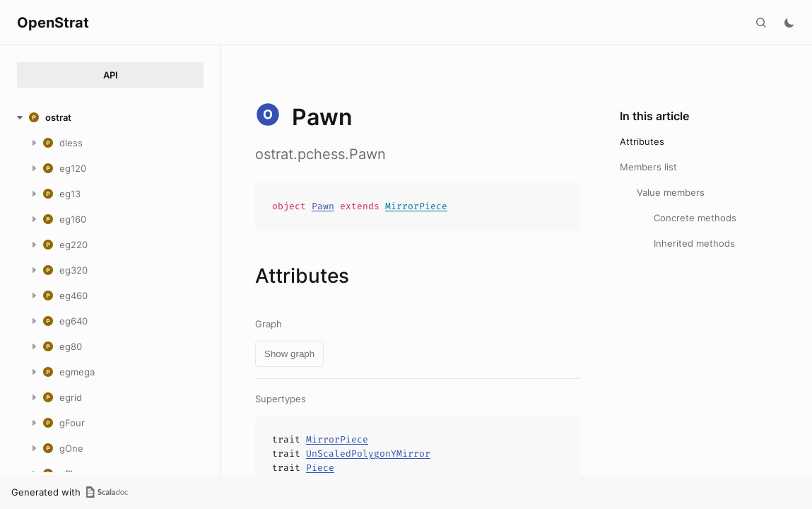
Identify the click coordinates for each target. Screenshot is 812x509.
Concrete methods (695, 218)
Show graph (289, 354)
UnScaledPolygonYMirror (368, 454)
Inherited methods (694, 243)
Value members (671, 192)
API (111, 75)
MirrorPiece (416, 206)
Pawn (323, 206)
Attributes (642, 141)
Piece (320, 468)
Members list (648, 167)
